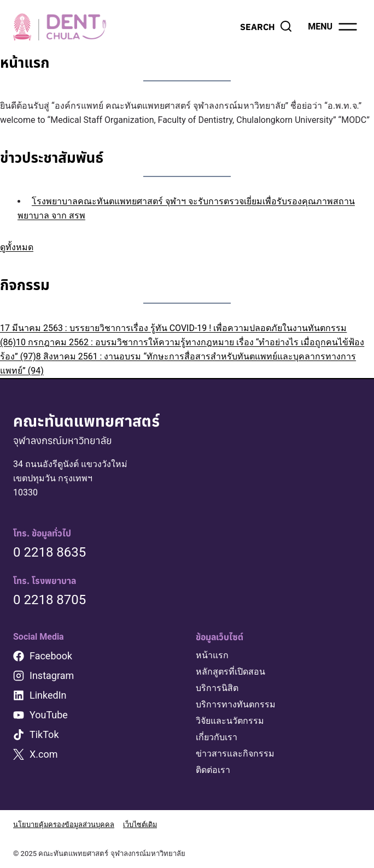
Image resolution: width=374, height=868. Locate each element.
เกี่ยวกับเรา (217, 737)
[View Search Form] (266, 27)
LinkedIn (48, 695)
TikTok (44, 734)
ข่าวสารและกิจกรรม (235, 754)
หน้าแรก (212, 655)
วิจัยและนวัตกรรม (230, 721)
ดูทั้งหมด (17, 247)
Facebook (51, 656)
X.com (44, 754)
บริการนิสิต (217, 688)
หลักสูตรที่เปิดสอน (230, 672)
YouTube (49, 715)
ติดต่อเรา (213, 770)
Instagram (52, 675)
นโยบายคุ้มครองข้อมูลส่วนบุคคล (64, 825)
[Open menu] (333, 27)
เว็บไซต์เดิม (143, 825)
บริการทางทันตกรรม (236, 704)
